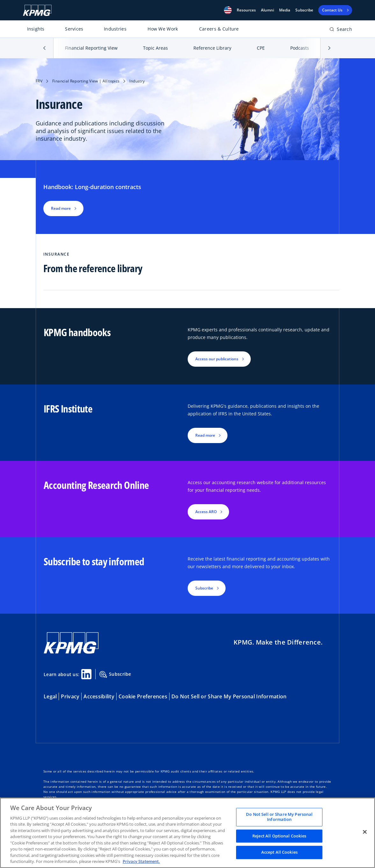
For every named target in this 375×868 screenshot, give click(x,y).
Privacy (70, 696)
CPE (261, 48)
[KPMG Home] (37, 10)
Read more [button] (61, 208)
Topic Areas (155, 48)
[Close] (365, 832)
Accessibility (99, 696)
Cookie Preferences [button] (143, 696)
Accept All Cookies (279, 852)
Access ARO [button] (206, 512)
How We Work (163, 29)
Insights (36, 29)
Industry (137, 81)
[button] (228, 10)
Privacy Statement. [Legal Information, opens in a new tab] (141, 861)
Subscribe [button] (204, 588)
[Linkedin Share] (86, 674)
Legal (50, 696)
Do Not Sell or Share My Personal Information (229, 696)
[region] (187, 833)
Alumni (267, 10)
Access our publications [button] (217, 359)
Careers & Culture (219, 29)
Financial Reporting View (91, 48)
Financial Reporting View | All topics (86, 81)
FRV (39, 81)
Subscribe (304, 10)
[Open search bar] (341, 30)
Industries (115, 29)
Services (74, 29)
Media (285, 10)
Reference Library (212, 48)
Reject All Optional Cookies (279, 836)
